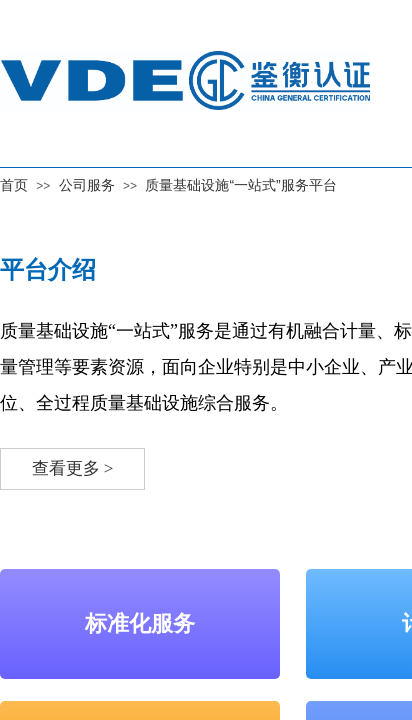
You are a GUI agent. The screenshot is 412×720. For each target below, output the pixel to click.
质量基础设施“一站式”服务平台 (240, 185)
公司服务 (87, 185)
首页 (14, 185)
